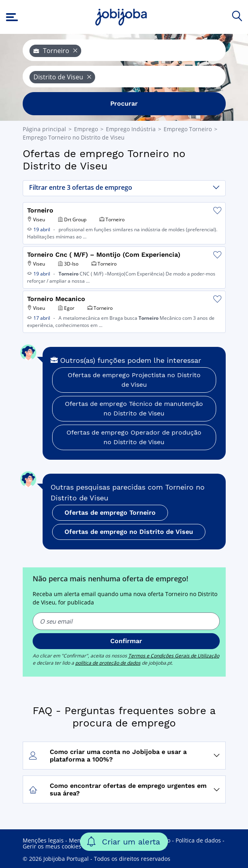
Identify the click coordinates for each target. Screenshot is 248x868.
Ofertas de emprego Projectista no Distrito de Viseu (134, 380)
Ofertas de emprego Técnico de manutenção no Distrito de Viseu (134, 408)
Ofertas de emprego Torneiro (110, 513)
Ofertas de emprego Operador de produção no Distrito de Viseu (134, 437)
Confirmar (126, 641)
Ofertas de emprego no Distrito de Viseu (129, 532)
